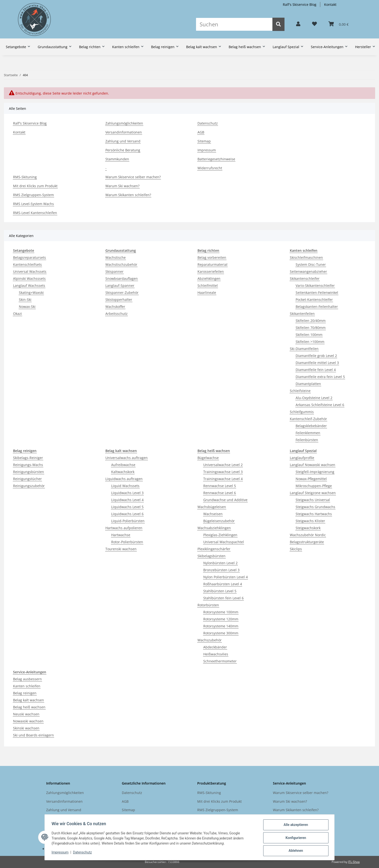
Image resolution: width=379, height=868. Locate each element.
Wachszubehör (210, 640)
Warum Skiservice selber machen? (133, 177)
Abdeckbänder (215, 647)
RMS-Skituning (25, 177)
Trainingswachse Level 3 (223, 472)
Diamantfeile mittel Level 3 (317, 363)
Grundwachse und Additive (225, 500)
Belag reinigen (25, 693)
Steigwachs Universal (313, 500)
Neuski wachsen (26, 714)
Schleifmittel (208, 286)
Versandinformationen (124, 132)
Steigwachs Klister (310, 521)
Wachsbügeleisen (212, 507)
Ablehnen (295, 851)
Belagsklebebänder (311, 426)
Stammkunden (117, 159)
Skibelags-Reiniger (28, 458)
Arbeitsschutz (117, 314)
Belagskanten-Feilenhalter (317, 307)
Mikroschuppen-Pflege (314, 486)
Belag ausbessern (27, 679)
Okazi (18, 314)
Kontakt (330, 4)
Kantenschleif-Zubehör (308, 419)
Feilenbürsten (307, 440)
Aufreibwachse (123, 465)
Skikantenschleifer (305, 278)
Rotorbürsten (208, 605)
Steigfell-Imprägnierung (315, 472)
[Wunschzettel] (314, 24)
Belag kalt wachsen (29, 700)
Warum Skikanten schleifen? (128, 195)
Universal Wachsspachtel (224, 542)
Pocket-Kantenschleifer (314, 300)
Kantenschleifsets (27, 264)
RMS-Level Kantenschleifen (35, 213)
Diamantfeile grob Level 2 (316, 356)
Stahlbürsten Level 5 (220, 591)
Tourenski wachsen (121, 549)
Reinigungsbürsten (29, 472)
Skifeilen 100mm (309, 335)
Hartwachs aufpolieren (124, 528)
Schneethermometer (220, 661)
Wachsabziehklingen (214, 528)
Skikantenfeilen (302, 314)
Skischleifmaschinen (306, 257)
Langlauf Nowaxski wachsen (313, 465)
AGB (201, 132)
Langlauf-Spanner (120, 286)
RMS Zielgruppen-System (33, 195)
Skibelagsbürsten (211, 556)
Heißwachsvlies (216, 654)
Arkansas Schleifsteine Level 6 (320, 405)
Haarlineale (207, 293)
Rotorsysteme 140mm (221, 626)
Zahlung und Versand (123, 141)
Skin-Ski (25, 300)
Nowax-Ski (27, 307)
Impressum (207, 150)
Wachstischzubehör (121, 264)
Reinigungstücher (27, 479)
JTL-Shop (354, 862)
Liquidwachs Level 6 (127, 514)
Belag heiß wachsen (29, 707)
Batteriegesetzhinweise (216, 159)
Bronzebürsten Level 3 (221, 570)
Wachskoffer (115, 307)
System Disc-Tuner (311, 264)
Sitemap (204, 141)
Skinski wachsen (26, 728)
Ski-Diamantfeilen (304, 349)
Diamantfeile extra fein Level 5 (320, 377)
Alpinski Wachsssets (29, 278)
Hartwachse (121, 535)
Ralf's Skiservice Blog (300, 4)
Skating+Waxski (31, 293)
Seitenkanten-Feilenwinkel (317, 293)
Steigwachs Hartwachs (314, 514)
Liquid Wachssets (125, 486)
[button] (298, 24)
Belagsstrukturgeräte (307, 542)
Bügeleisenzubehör (219, 521)
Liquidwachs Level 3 (127, 493)
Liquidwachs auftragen (124, 479)
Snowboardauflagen (122, 278)
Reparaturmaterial (212, 264)
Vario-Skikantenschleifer (315, 286)
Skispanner (114, 271)
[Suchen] (234, 24)
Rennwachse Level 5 (220, 486)
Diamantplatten (308, 384)
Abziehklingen (209, 278)
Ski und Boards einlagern (33, 735)
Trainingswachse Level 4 (223, 479)
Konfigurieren (295, 838)
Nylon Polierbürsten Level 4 (226, 577)
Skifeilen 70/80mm (311, 328)
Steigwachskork (308, 528)
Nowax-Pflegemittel (311, 479)
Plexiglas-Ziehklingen (220, 535)
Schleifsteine (300, 391)
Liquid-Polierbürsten (128, 521)
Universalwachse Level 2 (223, 465)
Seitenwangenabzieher (308, 271)
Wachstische (116, 257)
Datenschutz (208, 123)
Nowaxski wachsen (28, 721)
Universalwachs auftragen (127, 458)
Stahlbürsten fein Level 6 (223, 598)
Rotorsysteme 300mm (221, 633)
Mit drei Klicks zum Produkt (35, 186)
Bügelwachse (208, 458)
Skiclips (296, 549)
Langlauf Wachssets (29, 286)
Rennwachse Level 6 (220, 493)
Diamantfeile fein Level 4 (316, 370)
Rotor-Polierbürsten (127, 542)
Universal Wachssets (30, 271)
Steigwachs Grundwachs (315, 507)
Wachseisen (213, 514)
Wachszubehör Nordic (308, 535)
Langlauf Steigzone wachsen (313, 493)
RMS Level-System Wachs (33, 204)
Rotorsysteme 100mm (221, 612)
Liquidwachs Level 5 (127, 507)
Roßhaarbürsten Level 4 (223, 584)
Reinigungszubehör (29, 486)
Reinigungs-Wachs (28, 465)
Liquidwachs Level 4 (127, 500)
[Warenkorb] (339, 24)
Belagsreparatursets (29, 257)
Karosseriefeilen (211, 271)
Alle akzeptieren (295, 826)
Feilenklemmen (308, 433)
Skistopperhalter (119, 300)
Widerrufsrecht (210, 168)
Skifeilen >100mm (310, 342)
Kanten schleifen (27, 686)
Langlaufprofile (302, 458)
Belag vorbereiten (212, 257)
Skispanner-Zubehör (122, 293)
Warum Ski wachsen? (122, 186)
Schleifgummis (302, 412)
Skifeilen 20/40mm (311, 321)
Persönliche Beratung (123, 150)
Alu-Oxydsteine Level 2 (314, 398)
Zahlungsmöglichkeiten (124, 123)
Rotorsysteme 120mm (221, 619)
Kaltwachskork (123, 472)
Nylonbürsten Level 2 (220, 563)
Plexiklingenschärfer (214, 549)
